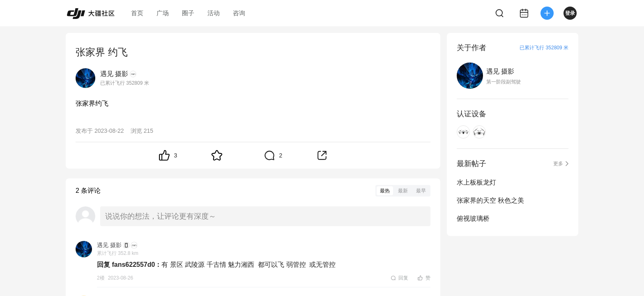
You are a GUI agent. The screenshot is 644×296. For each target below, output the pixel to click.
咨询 (239, 13)
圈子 (188, 13)
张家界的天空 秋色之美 (490, 200)
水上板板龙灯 (476, 182)
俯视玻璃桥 (473, 219)
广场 (163, 13)
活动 (214, 13)
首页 (137, 13)
